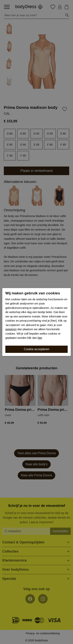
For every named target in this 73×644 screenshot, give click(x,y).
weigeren (11, 329)
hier (40, 338)
